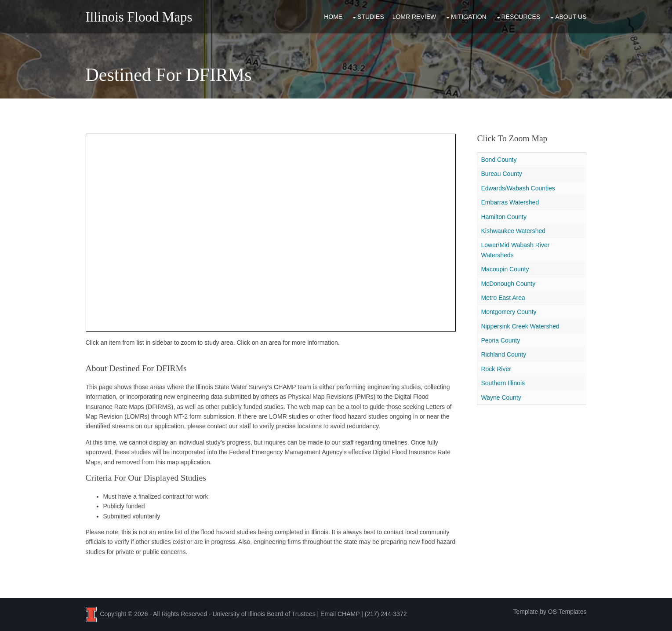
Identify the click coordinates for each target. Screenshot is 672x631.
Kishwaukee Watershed (513, 231)
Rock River (496, 369)
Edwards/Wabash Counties (518, 188)
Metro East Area (503, 298)
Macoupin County (505, 269)
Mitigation (469, 17)
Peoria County (500, 340)
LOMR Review (414, 17)
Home (333, 17)
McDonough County (508, 284)
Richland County (503, 354)
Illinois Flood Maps (139, 17)
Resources (521, 17)
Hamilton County (504, 217)
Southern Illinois (503, 383)
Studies (371, 17)
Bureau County (501, 174)
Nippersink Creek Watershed (520, 326)
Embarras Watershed (510, 202)
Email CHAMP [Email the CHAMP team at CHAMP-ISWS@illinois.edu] (340, 614)
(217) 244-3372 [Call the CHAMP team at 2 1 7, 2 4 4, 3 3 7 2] (386, 614)
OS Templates (567, 612)
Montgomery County (509, 312)
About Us (571, 17)
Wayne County (501, 398)
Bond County (499, 160)
